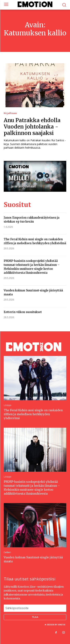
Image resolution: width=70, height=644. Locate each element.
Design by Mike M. (56, 625)
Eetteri (7, 552)
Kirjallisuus (10, 113)
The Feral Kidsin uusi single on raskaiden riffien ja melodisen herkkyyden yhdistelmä (33, 414)
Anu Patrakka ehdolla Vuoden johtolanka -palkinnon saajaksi (32, 127)
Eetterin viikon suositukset (23, 312)
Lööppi (8, 405)
